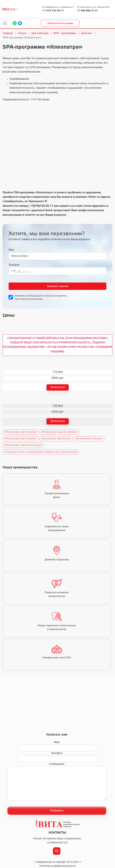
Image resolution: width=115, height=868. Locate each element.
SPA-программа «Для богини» (56, 439)
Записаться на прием (60, 23)
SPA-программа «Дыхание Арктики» (60, 432)
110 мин (57, 372)
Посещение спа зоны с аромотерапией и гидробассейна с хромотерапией (41, 452)
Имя (11, 250)
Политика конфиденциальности (58, 866)
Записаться (57, 387)
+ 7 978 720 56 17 (53, 11)
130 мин (57, 406)
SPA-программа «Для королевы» (21, 432)
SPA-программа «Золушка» (89, 439)
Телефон (14, 265)
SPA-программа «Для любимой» (21, 439)
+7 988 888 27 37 (87, 11)
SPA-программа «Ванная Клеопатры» (23, 445)
